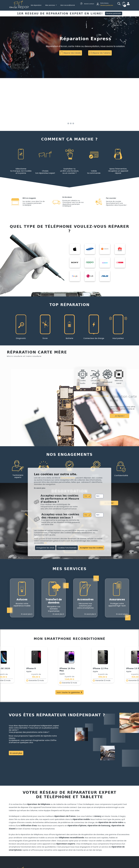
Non (98, 496)
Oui (86, 496)
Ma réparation (36, 5)
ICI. (46, 543)
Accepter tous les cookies (91, 548)
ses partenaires (68, 478)
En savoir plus (40, 488)
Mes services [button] (50, 5)
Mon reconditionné (68, 5)
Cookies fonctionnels (67, 548)
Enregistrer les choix (45, 548)
